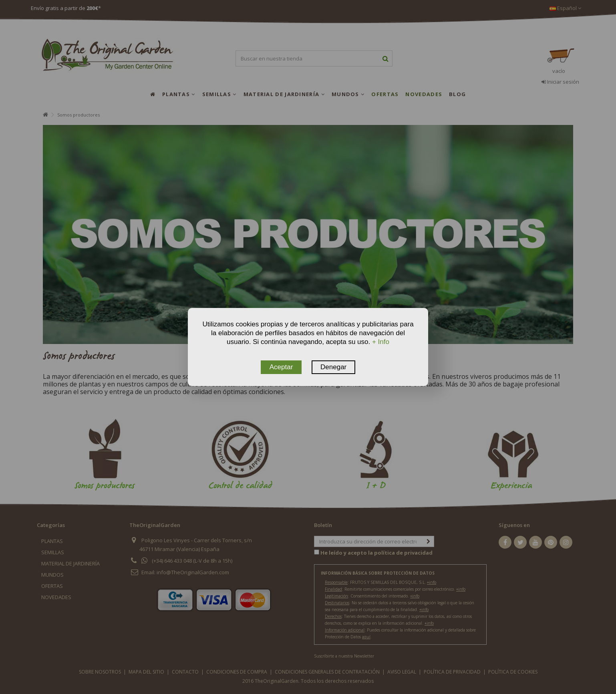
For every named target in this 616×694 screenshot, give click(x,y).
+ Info (381, 342)
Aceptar (281, 367)
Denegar (333, 367)
